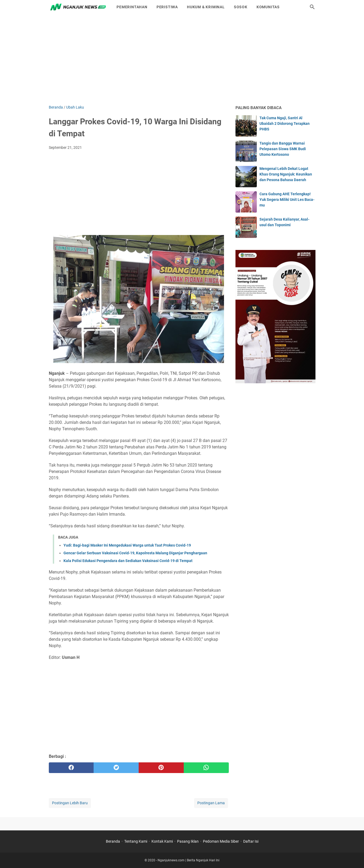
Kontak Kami (162, 841)
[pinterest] (161, 768)
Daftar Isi (251, 841)
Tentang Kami (136, 841)
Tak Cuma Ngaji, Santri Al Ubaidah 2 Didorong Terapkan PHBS (285, 124)
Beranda (113, 841)
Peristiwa (167, 7)
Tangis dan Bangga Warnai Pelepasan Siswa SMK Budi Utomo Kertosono (283, 149)
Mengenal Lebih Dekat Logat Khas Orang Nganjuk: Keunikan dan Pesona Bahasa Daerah (286, 174)
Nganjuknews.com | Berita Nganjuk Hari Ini (189, 860)
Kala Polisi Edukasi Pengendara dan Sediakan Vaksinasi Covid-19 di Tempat (128, 561)
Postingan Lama (211, 803)
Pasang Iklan (188, 841)
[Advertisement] (182, 59)
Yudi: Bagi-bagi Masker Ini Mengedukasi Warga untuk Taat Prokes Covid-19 (127, 545)
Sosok (241, 7)
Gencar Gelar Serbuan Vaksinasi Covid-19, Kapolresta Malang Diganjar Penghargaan (135, 553)
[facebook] (71, 768)
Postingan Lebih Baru (70, 803)
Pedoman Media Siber (221, 841)
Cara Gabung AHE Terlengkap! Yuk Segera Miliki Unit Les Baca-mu (287, 200)
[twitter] (116, 768)
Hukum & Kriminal (206, 7)
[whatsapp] (206, 768)
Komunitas (268, 7)
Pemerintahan (132, 7)
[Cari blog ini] (312, 7)
